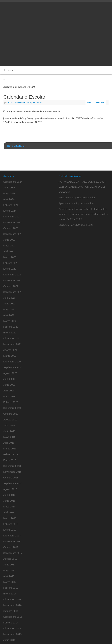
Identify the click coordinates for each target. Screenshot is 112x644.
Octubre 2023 (11, 228)
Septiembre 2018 (13, 483)
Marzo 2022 (10, 321)
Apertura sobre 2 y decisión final (76, 203)
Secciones (37, 102)
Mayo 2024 (9, 193)
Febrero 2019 (11, 454)
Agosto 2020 (10, 373)
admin (11, 102)
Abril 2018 (9, 512)
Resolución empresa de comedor (77, 197)
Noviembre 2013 (12, 634)
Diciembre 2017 (12, 536)
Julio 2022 (9, 298)
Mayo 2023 (9, 246)
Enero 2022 (10, 333)
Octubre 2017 (11, 547)
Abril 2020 (9, 391)
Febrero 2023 (11, 263)
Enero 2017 (10, 594)
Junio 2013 (9, 640)
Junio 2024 (9, 188)
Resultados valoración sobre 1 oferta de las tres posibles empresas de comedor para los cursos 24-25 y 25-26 (83, 214)
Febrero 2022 (11, 327)
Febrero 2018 (11, 524)
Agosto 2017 (10, 559)
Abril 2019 (9, 443)
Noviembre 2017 (12, 541)
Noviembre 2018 (12, 472)
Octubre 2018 (11, 478)
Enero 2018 (10, 530)
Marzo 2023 (10, 257)
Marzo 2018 (10, 518)
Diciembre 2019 (12, 408)
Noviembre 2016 (12, 605)
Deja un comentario (96, 102)
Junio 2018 (9, 501)
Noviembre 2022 (12, 280)
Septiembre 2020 (13, 367)
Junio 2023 (9, 240)
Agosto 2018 (10, 489)
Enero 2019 (10, 460)
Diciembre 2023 (12, 217)
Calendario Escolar (24, 97)
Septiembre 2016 (13, 617)
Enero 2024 (10, 211)
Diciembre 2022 (12, 275)
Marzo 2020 (10, 396)
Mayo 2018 (9, 507)
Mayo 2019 (9, 437)
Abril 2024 (9, 199)
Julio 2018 (9, 495)
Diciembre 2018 (12, 466)
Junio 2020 (9, 385)
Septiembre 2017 (13, 553)
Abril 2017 (9, 576)
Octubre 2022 (11, 286)
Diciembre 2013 (12, 628)
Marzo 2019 (10, 449)
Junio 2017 (9, 565)
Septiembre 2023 (13, 234)
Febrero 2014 (11, 623)
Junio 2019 (9, 431)
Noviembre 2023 (12, 222)
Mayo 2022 (9, 309)
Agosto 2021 (10, 350)
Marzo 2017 (10, 582)
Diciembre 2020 (12, 362)
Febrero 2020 (11, 402)
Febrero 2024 (11, 205)
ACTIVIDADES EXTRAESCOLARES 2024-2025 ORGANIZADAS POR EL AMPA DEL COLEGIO (83, 187)
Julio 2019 (9, 425)
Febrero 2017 (11, 588)
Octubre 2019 (11, 414)
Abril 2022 (9, 315)
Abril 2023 (9, 251)
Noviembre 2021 (12, 344)
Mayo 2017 (9, 570)
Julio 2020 (9, 379)
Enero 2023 (10, 269)
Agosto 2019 (10, 420)
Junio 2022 (9, 304)
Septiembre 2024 (13, 182)
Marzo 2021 (10, 356)
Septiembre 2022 (13, 292)
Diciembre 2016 (12, 599)
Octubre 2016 (11, 611)
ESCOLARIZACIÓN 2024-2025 (76, 225)
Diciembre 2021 (12, 338)
